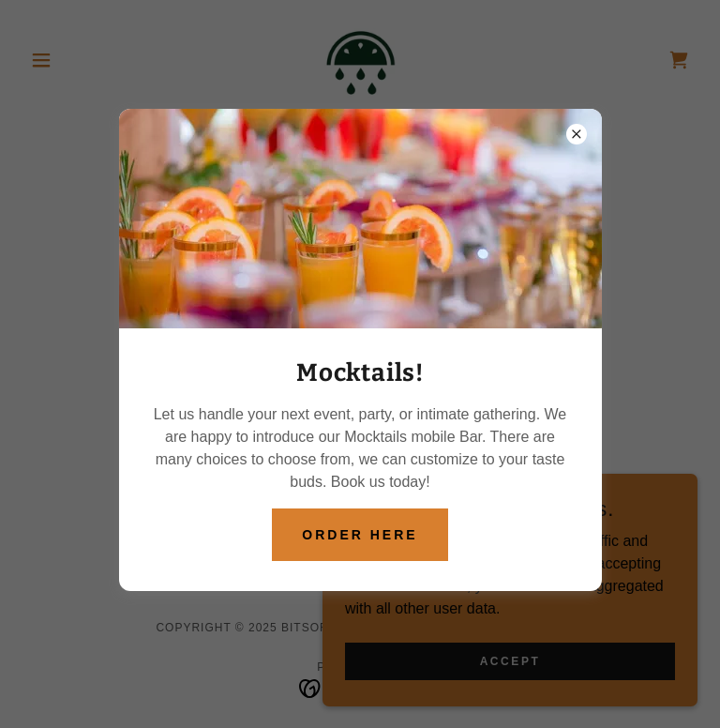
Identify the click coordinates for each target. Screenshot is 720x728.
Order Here (360, 535)
